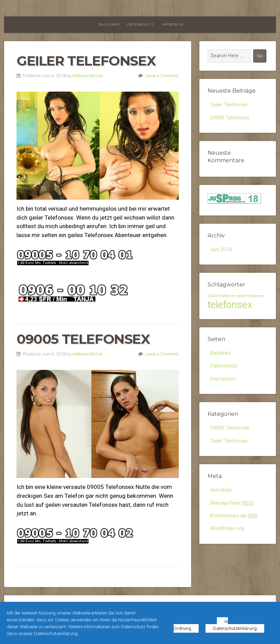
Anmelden (221, 490)
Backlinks (109, 25)
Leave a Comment (162, 76)
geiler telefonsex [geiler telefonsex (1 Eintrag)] (250, 296)
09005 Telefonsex (83, 339)
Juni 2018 (221, 250)
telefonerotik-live (87, 76)
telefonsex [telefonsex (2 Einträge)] (230, 305)
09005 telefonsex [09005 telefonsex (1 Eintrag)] (222, 296)
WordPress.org (227, 529)
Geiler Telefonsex (86, 61)
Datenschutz (141, 25)
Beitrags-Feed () (232, 503)
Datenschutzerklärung (235, 628)
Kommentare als (234, 516)
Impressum (173, 25)
